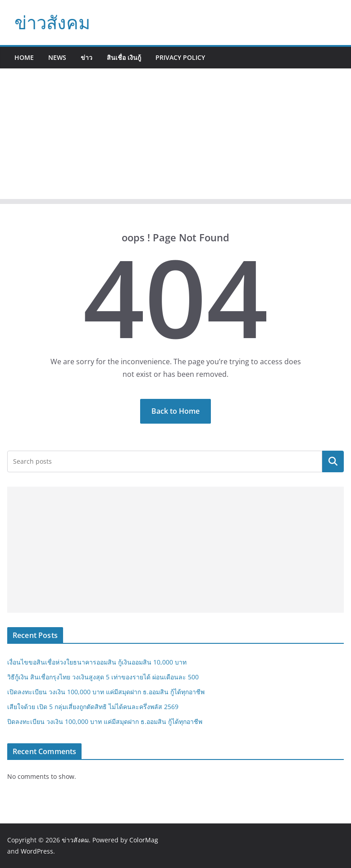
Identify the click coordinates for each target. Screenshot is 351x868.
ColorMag (144, 840)
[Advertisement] (175, 136)
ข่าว (87, 57)
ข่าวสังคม (52, 22)
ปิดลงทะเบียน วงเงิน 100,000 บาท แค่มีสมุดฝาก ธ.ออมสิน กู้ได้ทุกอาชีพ (105, 721)
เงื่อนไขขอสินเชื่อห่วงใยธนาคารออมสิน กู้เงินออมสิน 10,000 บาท (97, 662)
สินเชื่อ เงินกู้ (124, 57)
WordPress (37, 851)
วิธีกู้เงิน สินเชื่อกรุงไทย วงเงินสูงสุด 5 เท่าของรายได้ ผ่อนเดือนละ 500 (103, 677)
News (57, 57)
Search (333, 461)
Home (24, 57)
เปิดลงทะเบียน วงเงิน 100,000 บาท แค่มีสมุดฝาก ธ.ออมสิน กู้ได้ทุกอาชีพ (106, 692)
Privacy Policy (180, 57)
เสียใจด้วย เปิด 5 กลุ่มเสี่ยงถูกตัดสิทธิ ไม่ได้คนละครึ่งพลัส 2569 (93, 707)
